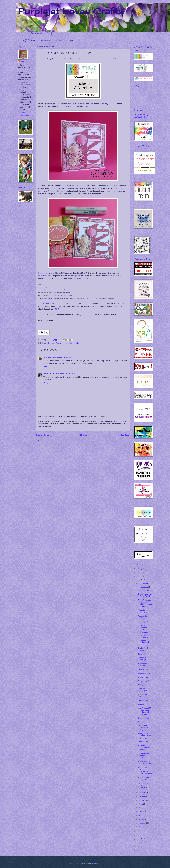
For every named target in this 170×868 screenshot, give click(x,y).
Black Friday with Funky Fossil (145, 595)
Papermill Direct (62, 343)
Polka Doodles (83, 278)
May (141, 812)
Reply (46, 367)
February (142, 823)
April (141, 815)
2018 (139, 832)
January (142, 827)
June (141, 808)
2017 (139, 835)
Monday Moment (145, 673)
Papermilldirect (44, 276)
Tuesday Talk (143, 622)
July (140, 804)
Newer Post (42, 435)
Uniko (72, 41)
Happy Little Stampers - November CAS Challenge (145, 771)
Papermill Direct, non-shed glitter (48, 290)
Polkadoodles (74, 343)
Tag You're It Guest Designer (143, 786)
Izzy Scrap (48, 357)
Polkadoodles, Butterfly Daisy (62, 290)
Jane (22, 62)
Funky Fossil (45, 41)
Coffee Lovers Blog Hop (144, 779)
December (143, 583)
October (142, 793)
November (143, 587)
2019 (139, 580)
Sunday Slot (143, 677)
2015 (139, 843)
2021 (139, 572)
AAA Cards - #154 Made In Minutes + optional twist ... (144, 640)
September (143, 796)
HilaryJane (48, 374)
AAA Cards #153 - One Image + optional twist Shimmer (145, 711)
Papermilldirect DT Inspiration (144, 763)
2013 (139, 851)
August (142, 800)
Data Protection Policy (40, 34)
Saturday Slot (143, 590)
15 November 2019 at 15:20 (64, 374)
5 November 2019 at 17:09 (63, 357)
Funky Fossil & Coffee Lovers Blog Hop (144, 736)
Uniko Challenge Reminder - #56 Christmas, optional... (145, 603)
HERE (56, 309)
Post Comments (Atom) (56, 441)
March (141, 819)
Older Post (124, 435)
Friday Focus (143, 654)
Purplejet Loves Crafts (71, 11)
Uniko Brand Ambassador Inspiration (144, 748)
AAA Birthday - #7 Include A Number (144, 756)
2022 (139, 569)
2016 (139, 839)
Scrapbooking (60, 41)
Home (23, 34)
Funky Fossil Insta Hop (143, 649)
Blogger (97, 864)
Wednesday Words (143, 617)
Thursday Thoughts (143, 611)
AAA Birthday (29, 41)
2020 (139, 576)
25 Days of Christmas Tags (143, 728)
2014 (139, 847)
